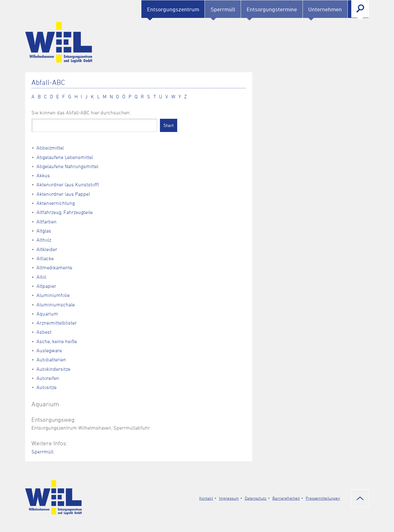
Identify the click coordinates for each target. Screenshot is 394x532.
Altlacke (45, 258)
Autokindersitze (53, 369)
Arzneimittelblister (57, 323)
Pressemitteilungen (323, 498)
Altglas (44, 231)
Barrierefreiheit (286, 498)
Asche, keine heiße (57, 341)
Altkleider (47, 249)
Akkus (43, 175)
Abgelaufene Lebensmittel (65, 157)
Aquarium (47, 314)
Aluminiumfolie (53, 295)
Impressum (229, 498)
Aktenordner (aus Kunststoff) (68, 184)
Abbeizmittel (50, 148)
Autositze (47, 387)
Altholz (44, 240)
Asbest (44, 332)
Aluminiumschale (56, 304)
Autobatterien (51, 359)
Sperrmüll (42, 452)
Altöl (41, 277)
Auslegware (49, 350)
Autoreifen (48, 378)
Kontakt (206, 498)
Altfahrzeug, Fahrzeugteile (65, 212)
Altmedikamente (54, 267)
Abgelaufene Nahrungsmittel (67, 166)
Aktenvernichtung (56, 203)
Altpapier (46, 286)
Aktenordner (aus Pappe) (63, 194)
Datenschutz (256, 498)
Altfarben (47, 222)
